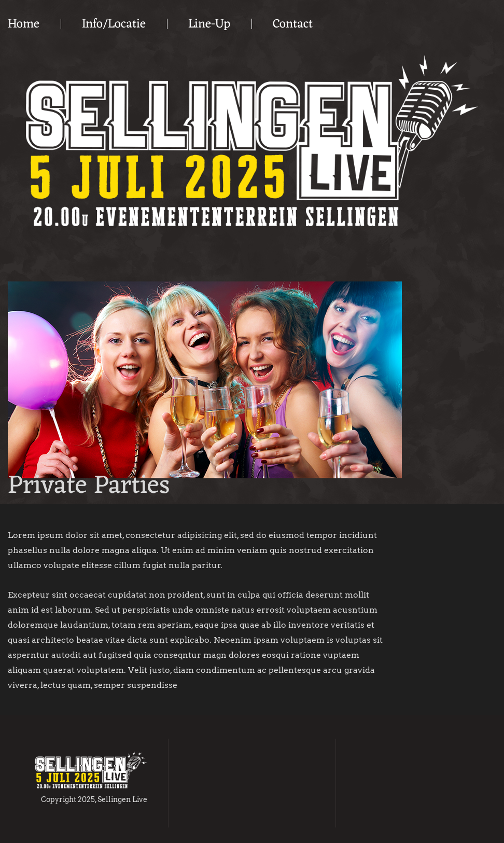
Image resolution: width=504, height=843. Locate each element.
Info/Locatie (114, 24)
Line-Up (209, 24)
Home (24, 24)
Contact (293, 24)
